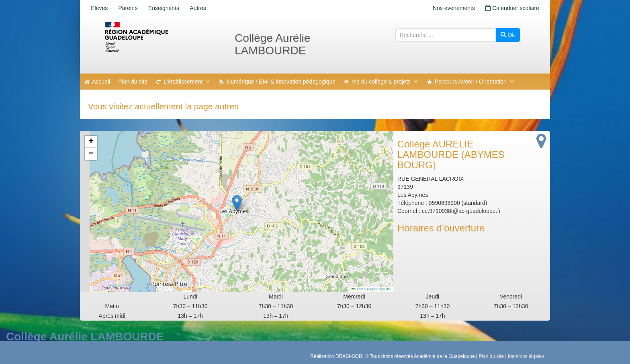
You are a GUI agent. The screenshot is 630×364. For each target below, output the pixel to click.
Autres (206, 8)
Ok (508, 35)
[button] (237, 203)
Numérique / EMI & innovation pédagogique (281, 82)
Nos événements (450, 8)
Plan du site (133, 82)
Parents (131, 8)
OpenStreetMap (381, 289)
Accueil (101, 82)
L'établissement (187, 82)
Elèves (100, 8)
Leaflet (358, 289)
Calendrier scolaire (511, 8)
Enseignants (169, 8)
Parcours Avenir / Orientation (475, 82)
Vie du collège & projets (385, 82)
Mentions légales (526, 356)
